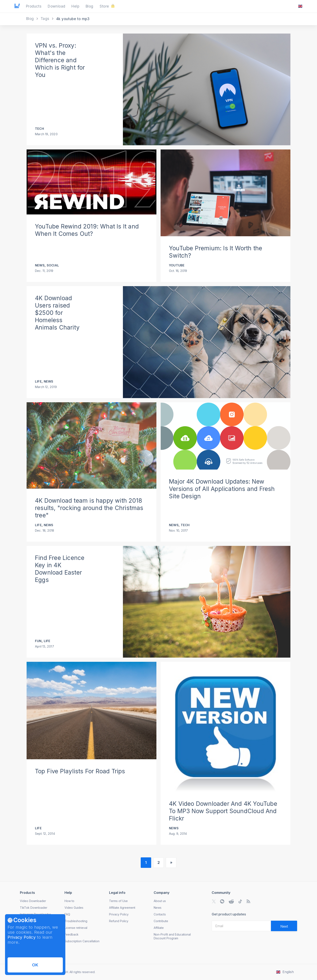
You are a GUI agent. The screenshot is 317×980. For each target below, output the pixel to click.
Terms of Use (118, 901)
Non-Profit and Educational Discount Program (172, 936)
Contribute (161, 921)
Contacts (160, 914)
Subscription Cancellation (82, 941)
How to (69, 901)
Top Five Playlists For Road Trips (80, 771)
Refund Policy (119, 921)
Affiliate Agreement (122, 908)
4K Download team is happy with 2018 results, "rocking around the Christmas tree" (89, 508)
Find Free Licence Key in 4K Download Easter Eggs (60, 569)
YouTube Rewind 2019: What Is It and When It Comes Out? (87, 230)
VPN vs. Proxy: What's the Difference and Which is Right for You (60, 60)
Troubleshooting (76, 921)
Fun (38, 641)
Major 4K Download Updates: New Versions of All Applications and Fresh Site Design (222, 489)
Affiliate (159, 928)
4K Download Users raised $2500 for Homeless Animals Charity (57, 313)
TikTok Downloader (34, 908)
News (40, 265)
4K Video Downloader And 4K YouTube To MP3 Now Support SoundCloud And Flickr (223, 811)
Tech (39, 129)
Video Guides (74, 908)
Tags (46, 19)
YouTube (177, 265)
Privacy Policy (22, 937)
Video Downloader (33, 901)
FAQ (67, 914)
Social (53, 265)
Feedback (72, 934)
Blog (31, 19)
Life (38, 381)
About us (160, 901)
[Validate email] (284, 926)
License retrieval (76, 928)
